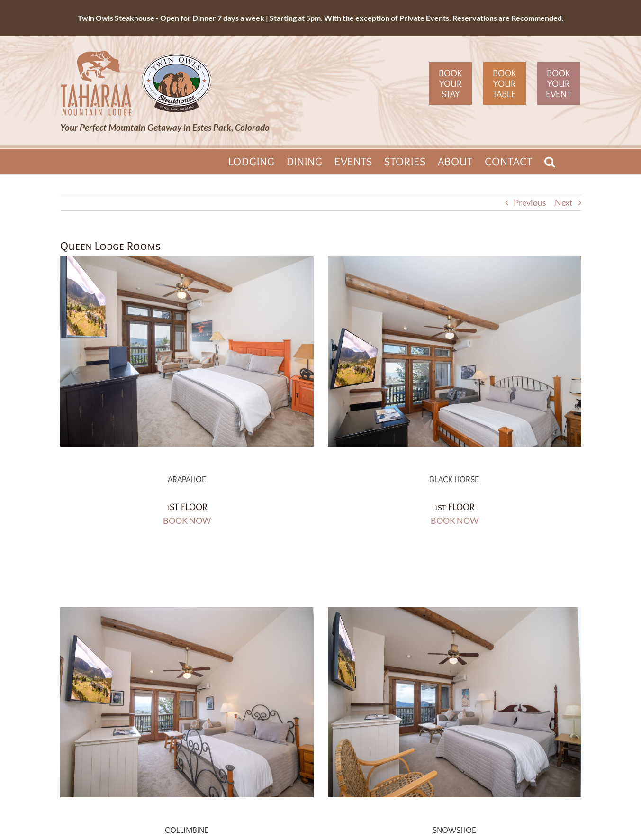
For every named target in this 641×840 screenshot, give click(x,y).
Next (564, 202)
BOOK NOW (187, 520)
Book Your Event (558, 83)
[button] (550, 162)
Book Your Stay (450, 83)
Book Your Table (504, 83)
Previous (530, 202)
